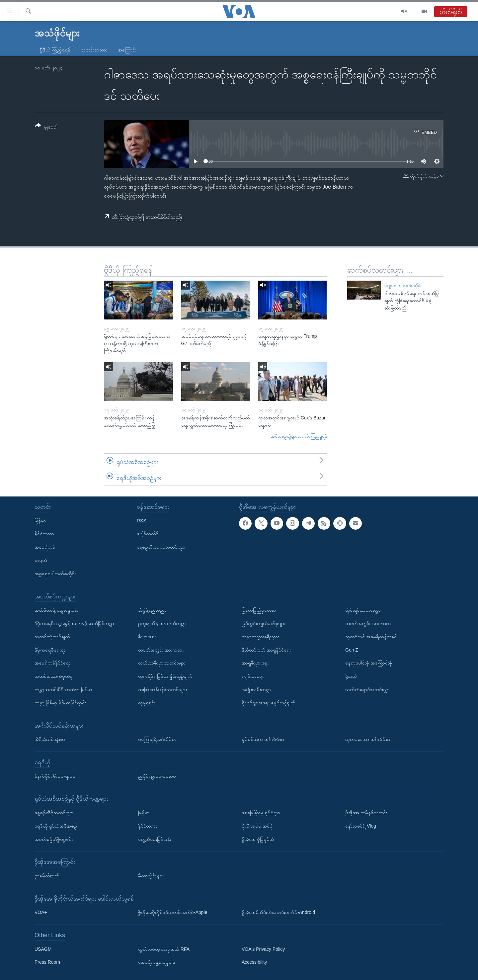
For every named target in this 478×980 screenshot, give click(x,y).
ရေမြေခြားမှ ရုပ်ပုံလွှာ (261, 813)
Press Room (47, 962)
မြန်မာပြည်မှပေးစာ (259, 610)
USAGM (43, 949)
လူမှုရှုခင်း (147, 703)
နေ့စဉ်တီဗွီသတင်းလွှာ (54, 813)
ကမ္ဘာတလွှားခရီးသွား (260, 637)
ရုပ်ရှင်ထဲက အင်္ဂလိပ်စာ (263, 740)
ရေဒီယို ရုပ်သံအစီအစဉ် (56, 826)
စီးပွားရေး (147, 637)
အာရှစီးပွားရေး (255, 663)
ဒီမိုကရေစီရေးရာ (50, 650)
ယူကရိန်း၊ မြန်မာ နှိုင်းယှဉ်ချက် (165, 676)
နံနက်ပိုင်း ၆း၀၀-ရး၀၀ (55, 776)
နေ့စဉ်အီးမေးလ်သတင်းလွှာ (161, 547)
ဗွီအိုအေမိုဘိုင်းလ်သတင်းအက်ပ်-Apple (173, 913)
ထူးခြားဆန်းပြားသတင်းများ (162, 689)
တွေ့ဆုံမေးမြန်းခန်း (155, 839)
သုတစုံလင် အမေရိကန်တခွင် (371, 637)
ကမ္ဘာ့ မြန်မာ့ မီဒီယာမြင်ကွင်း (60, 703)
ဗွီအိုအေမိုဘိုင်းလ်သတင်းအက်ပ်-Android (278, 913)
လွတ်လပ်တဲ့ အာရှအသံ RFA (164, 949)
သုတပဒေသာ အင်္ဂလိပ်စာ (368, 740)
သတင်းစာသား (94, 50)
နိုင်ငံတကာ (44, 534)
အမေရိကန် (45, 547)
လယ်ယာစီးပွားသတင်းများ (162, 663)
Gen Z (352, 650)
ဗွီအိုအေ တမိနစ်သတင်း (366, 813)
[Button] (46, 127)
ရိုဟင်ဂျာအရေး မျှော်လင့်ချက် (269, 703)
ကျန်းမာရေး (253, 676)
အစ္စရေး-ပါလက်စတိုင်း (403, 285)
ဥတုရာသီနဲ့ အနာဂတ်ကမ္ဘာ (162, 623)
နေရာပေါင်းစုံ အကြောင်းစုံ (369, 663)
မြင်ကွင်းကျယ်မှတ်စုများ (264, 623)
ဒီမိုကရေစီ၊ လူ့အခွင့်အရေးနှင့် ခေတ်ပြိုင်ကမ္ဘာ (74, 623)
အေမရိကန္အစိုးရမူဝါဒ (157, 962)
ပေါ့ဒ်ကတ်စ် (148, 534)
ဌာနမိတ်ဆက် (47, 876)
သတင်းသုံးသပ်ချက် (52, 637)
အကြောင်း (127, 50)
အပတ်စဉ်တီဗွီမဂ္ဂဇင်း (54, 839)
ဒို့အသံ (351, 676)
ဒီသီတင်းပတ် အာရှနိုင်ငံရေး (266, 650)
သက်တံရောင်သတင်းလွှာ (367, 689)
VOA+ (41, 913)
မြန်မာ (40, 521)
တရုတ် (41, 560)
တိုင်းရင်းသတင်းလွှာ (363, 610)
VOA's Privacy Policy (263, 949)
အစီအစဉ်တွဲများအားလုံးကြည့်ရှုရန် (299, 436)
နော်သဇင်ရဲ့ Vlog (361, 826)
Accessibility (254, 962)
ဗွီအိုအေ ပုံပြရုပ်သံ (258, 839)
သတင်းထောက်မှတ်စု (54, 676)
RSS (142, 521)
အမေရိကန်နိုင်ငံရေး (52, 663)
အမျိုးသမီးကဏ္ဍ (256, 689)
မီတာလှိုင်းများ (151, 876)
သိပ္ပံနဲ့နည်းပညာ (152, 610)
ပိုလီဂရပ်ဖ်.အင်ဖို (257, 826)
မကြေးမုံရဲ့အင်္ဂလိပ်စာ (157, 740)
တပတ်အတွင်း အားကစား (161, 650)
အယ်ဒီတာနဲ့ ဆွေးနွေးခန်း (56, 610)
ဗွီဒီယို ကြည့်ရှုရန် (55, 50)
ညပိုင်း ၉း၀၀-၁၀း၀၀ (157, 776)
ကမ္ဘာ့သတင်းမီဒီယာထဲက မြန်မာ (63, 689)
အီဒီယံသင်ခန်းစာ (50, 740)
